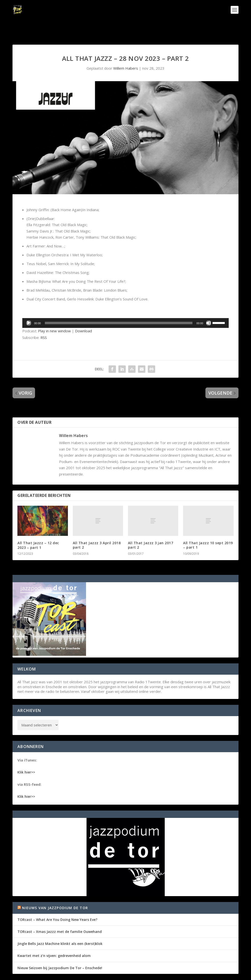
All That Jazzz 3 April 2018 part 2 (97, 530)
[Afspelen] (29, 308)
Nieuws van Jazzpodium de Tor (55, 893)
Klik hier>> (26, 757)
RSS (44, 322)
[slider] (119, 308)
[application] (125, 308)
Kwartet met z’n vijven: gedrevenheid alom (54, 940)
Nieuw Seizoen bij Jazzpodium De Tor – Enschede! (60, 953)
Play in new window (54, 316)
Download (83, 316)
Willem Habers (126, 53)
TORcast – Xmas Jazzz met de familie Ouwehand (60, 916)
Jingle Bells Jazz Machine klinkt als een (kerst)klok (60, 928)
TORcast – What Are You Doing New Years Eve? (57, 904)
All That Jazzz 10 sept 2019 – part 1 (208, 530)
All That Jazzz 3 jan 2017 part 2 (151, 530)
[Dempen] (209, 308)
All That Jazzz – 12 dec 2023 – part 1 (38, 530)
